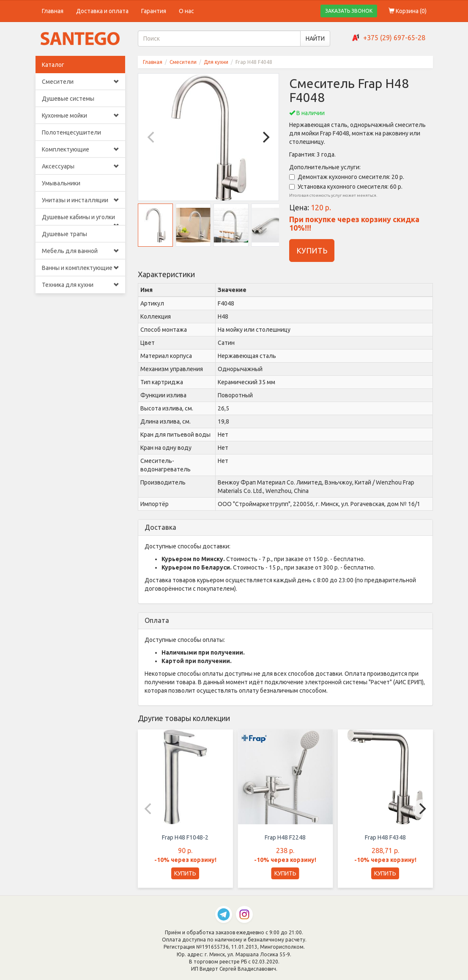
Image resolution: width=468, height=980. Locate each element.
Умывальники (61, 183)
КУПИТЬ (312, 251)
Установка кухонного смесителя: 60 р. (346, 187)
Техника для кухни (81, 285)
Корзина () (408, 11)
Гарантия (154, 11)
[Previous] (152, 137)
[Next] (265, 137)
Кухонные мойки (81, 116)
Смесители (81, 82)
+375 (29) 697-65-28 (394, 38)
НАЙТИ (315, 39)
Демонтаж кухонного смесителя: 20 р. (347, 177)
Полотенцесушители (71, 132)
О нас (186, 11)
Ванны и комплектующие (81, 268)
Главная (53, 11)
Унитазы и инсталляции (81, 200)
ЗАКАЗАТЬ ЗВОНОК (349, 11)
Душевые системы (68, 99)
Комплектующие (81, 149)
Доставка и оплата (102, 11)
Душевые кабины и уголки (81, 220)
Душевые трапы (64, 234)
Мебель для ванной (81, 251)
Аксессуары (81, 166)
